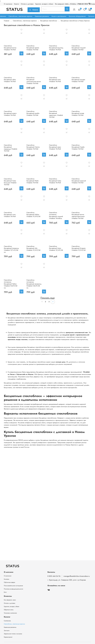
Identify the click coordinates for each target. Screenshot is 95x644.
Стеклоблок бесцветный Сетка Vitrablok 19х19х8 (55, 181)
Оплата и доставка (27, 4)
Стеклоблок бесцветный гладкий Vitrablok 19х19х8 (79, 48)
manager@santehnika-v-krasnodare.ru (77, 576)
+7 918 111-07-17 (84, 4)
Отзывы (92, 4)
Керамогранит (8, 637)
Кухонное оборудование (77, 16)
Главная (7, 21)
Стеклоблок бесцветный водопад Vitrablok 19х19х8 (56, 48)
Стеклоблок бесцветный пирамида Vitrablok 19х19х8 (11, 148)
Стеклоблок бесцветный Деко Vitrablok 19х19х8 (55, 147)
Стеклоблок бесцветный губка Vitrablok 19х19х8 (10, 80)
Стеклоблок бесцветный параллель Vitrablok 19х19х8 (56, 114)
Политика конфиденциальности (13, 589)
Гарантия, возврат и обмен (44, 4)
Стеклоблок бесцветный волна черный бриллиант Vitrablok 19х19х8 (78, 215)
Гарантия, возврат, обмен (12, 606)
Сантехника (7, 621)
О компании (8, 4)
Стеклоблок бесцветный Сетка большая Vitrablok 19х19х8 (10, 182)
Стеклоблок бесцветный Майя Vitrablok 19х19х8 (32, 181)
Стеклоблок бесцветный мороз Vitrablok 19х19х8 (10, 113)
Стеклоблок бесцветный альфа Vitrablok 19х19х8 (78, 113)
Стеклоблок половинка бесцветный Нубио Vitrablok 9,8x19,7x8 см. (11, 284)
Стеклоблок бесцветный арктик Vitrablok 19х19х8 (33, 48)
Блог (5, 592)
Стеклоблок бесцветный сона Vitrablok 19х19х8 (10, 214)
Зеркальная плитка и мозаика (13, 634)
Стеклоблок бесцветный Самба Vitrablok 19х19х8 (78, 147)
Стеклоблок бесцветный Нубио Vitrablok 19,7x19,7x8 (33, 214)
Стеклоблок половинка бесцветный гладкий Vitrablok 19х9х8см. (56, 215)
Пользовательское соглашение (13, 586)
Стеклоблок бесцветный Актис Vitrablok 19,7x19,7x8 (56, 248)
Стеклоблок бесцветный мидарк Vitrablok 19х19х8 (78, 80)
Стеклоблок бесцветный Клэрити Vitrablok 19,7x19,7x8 (79, 248)
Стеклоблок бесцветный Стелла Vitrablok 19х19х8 (33, 147)
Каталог (17, 4)
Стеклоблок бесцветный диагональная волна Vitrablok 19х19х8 (34, 81)
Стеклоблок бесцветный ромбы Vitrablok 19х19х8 (33, 113)
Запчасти (91, 16)
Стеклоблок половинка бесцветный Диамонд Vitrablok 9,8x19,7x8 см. (34, 284)
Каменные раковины (42, 16)
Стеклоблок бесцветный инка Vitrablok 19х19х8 (55, 80)
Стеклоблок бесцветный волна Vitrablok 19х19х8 (10, 48)
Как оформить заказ (10, 600)
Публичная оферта (9, 582)
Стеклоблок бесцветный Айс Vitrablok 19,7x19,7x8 (33, 248)
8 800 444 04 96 (54, 576)
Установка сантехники (10, 613)
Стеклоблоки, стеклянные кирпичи (20, 16)
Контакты (6, 579)
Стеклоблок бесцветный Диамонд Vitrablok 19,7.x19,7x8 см (11, 249)
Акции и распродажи (59, 16)
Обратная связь (9, 610)
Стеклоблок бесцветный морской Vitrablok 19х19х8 (79, 181)
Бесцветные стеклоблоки (49, 21)
